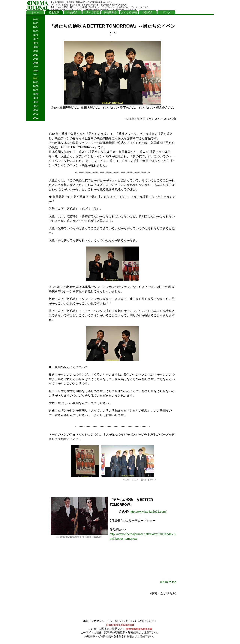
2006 (36, 98)
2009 (36, 86)
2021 (36, 39)
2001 (36, 118)
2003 (36, 110)
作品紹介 (73, 12)
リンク (166, 12)
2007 (36, 94)
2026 (36, 19)
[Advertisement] (196, 72)
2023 (36, 31)
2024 (36, 27)
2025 (36, 23)
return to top (168, 582)
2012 (36, 74)
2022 (36, 35)
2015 (36, 63)
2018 (36, 51)
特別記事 (54, 12)
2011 (36, 78)
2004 (36, 106)
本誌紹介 (148, 12)
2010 (36, 82)
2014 (36, 67)
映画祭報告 (110, 12)
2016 (36, 59)
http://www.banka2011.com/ (148, 512)
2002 (36, 114)
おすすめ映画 (129, 12)
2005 (36, 102)
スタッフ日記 (91, 12)
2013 (36, 71)
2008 (36, 90)
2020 (36, 43)
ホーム (35, 12)
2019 (36, 47)
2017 (36, 55)
